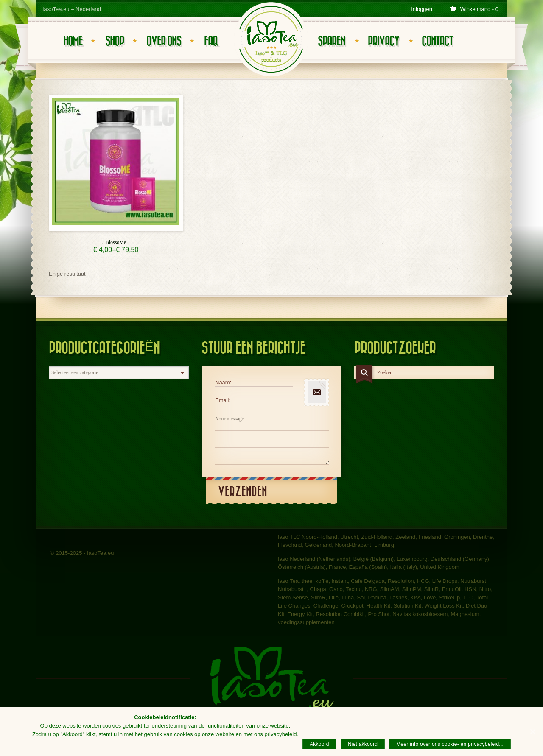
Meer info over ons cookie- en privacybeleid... (450, 744)
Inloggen (422, 9)
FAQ (211, 41)
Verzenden (243, 492)
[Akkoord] (532, 731)
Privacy (383, 41)
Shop (115, 41)
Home (73, 41)
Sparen (331, 41)
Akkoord (319, 744)
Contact (437, 41)
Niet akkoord (363, 744)
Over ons (164, 41)
